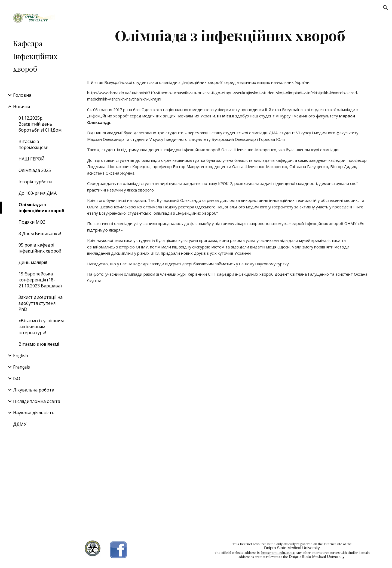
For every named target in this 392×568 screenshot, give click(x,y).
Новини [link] (22, 107)
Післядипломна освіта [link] (37, 401)
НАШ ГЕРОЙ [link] (32, 159)
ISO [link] (17, 378)
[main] (230, 35)
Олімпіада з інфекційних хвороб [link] (41, 208)
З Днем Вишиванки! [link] (40, 233)
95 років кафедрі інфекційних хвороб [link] (40, 248)
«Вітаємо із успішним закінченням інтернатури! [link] (41, 327)
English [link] (21, 356)
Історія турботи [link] (35, 182)
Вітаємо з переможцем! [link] (33, 144)
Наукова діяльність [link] (34, 413)
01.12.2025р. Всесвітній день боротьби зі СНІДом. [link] (40, 124)
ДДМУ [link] (20, 424)
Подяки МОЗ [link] (32, 222)
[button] (385, 8)
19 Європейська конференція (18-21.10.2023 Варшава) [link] (40, 280)
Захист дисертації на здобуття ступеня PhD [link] (41, 303)
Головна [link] (22, 95)
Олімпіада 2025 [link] (35, 170)
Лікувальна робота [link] (34, 390)
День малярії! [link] (33, 262)
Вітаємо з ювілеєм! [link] (39, 344)
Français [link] (22, 367)
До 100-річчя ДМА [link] (38, 193)
